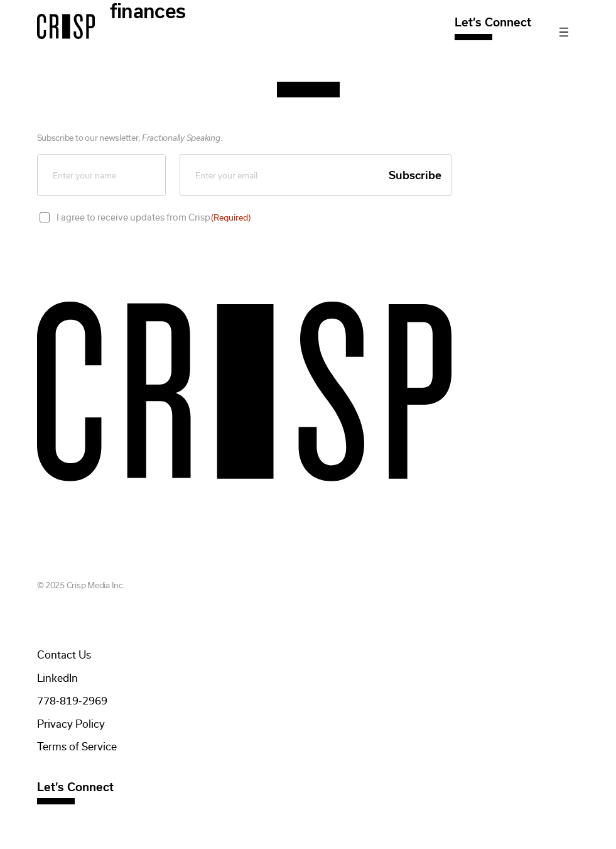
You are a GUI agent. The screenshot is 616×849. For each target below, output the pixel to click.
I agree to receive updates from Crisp (154, 217)
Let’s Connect (493, 22)
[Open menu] (564, 32)
